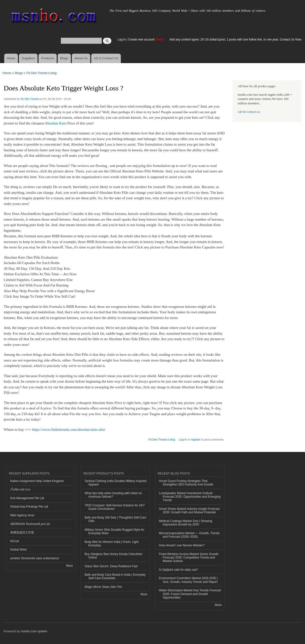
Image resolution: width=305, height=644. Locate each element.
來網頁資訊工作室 (22, 532)
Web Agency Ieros (22, 515)
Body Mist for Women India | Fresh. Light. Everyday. (112, 544)
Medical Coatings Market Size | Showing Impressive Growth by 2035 (186, 523)
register (195, 440)
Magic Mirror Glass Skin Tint (103, 587)
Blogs (64, 58)
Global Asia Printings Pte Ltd (29, 507)
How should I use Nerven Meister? (182, 545)
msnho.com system (34, 631)
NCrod (15, 541)
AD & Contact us (249, 112)
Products (48, 58)
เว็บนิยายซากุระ (20, 489)
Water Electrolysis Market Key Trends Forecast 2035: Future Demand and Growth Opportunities (190, 594)
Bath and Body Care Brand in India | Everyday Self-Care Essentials (115, 576)
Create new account (142, 40)
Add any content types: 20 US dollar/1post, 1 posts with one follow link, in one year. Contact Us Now (235, 40)
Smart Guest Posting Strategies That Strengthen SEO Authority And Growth (186, 483)
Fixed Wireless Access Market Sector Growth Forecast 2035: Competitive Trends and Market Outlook (189, 558)
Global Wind (18, 550)
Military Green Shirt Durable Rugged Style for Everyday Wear (114, 531)
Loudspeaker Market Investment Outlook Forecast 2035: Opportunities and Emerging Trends (190, 497)
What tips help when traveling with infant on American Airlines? (113, 495)
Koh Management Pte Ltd (27, 498)
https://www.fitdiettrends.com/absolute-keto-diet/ (69, 430)
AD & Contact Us (106, 58)
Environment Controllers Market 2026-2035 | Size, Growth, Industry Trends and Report (188, 580)
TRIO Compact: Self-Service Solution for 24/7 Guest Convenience (115, 507)
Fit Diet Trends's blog (42, 73)
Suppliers (28, 58)
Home (11, 58)
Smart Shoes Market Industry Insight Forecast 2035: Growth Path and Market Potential (189, 511)
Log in (122, 40)
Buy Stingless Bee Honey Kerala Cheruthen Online (113, 556)
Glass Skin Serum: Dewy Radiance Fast (111, 566)
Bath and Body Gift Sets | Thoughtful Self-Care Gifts (115, 519)
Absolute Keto (56, 123)
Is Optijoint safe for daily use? (179, 570)
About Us (81, 58)
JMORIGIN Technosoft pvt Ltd (30, 524)
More (69, 566)
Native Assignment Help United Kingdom (37, 481)
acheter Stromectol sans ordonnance (35, 558)
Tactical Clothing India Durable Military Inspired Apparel (115, 483)
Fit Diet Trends (29, 99)
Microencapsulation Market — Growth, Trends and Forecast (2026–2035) (189, 535)
